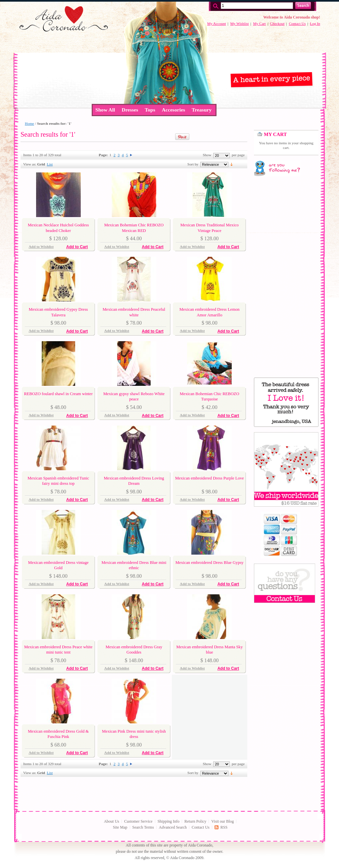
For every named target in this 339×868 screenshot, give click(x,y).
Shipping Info (169, 821)
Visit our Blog (222, 821)
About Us (112, 821)
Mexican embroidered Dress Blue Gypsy (210, 563)
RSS (224, 827)
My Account (217, 23)
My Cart (259, 23)
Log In (315, 23)
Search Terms (143, 827)
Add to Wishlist (41, 247)
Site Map (120, 827)
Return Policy (195, 821)
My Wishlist (239, 23)
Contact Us (297, 23)
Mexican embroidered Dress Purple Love (210, 478)
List (50, 164)
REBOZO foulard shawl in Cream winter (58, 394)
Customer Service (138, 821)
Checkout (277, 23)
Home (29, 123)
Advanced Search (173, 827)
